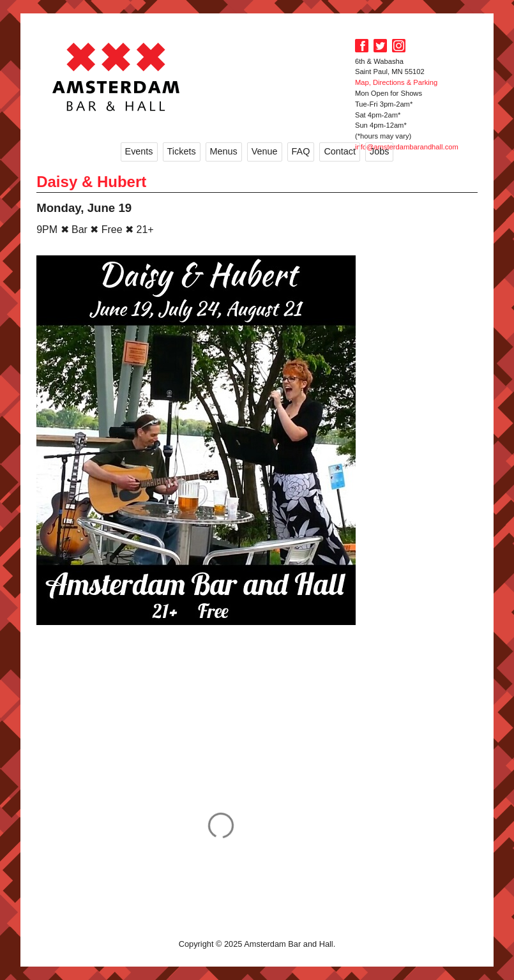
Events (139, 151)
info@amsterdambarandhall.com (407, 147)
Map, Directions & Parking (396, 82)
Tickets (182, 151)
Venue (265, 151)
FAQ (301, 151)
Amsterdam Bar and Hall (116, 77)
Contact (340, 151)
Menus (224, 151)
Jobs (379, 151)
